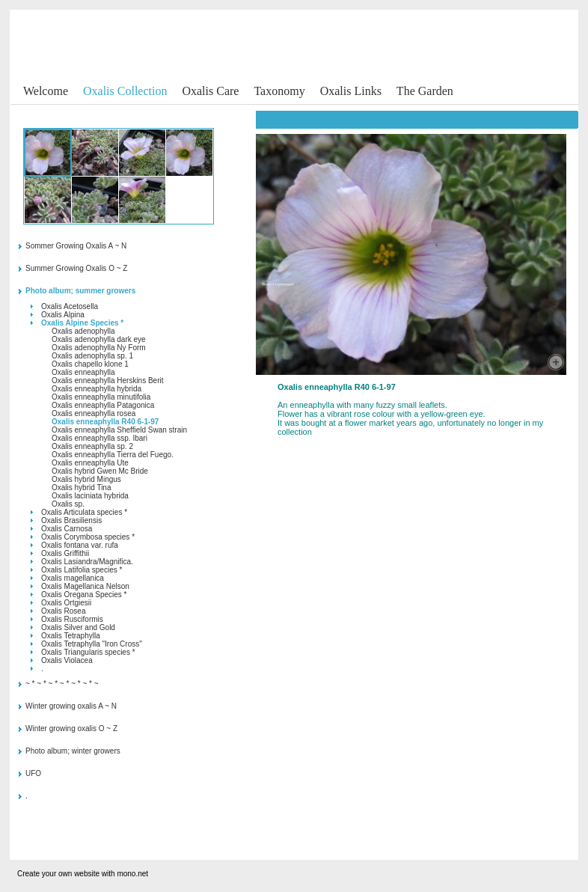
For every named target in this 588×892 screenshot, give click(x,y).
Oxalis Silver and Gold (78, 627)
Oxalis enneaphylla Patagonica (103, 405)
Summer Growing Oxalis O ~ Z (76, 268)
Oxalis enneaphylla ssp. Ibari (99, 438)
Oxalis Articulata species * (84, 512)
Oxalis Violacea (67, 660)
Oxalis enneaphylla (83, 372)
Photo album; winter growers (73, 751)
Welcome (46, 91)
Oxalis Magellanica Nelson (85, 586)
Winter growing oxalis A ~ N (71, 706)
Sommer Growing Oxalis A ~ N (76, 246)
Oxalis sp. (68, 504)
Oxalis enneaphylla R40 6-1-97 (105, 422)
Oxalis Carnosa (67, 529)
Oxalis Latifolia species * (82, 570)
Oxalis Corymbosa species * (88, 537)
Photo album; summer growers (80, 291)
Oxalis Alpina (63, 315)
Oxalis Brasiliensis (71, 520)
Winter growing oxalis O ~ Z (71, 728)
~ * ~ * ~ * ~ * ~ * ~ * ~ (62, 684)
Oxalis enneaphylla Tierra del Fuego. (113, 455)
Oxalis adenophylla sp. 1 (92, 356)
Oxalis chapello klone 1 (90, 364)
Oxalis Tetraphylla (71, 636)
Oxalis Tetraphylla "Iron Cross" (92, 644)
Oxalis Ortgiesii (66, 603)
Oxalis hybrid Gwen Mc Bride (100, 471)
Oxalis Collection (125, 91)
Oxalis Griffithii (65, 553)
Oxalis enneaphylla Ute (90, 463)
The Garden (425, 91)
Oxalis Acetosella (70, 306)
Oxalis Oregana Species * (84, 595)
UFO (33, 773)
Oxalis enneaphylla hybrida (97, 389)
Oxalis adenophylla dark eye (99, 339)
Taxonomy (279, 91)
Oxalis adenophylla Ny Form (99, 348)
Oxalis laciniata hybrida (90, 496)
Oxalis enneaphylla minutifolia (101, 397)
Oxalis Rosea (63, 611)
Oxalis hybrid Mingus (86, 479)
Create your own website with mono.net (83, 874)
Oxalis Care (210, 91)
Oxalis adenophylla (83, 331)
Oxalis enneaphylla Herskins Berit (108, 381)
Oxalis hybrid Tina (81, 488)
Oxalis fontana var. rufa (80, 545)
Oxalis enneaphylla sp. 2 (92, 446)
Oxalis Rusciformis (72, 619)
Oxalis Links (351, 91)
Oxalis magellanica (73, 578)
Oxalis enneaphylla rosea (94, 413)
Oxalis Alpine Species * (82, 323)
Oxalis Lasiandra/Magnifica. (87, 562)
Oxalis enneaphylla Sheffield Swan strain (119, 430)
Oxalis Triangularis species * (88, 652)
